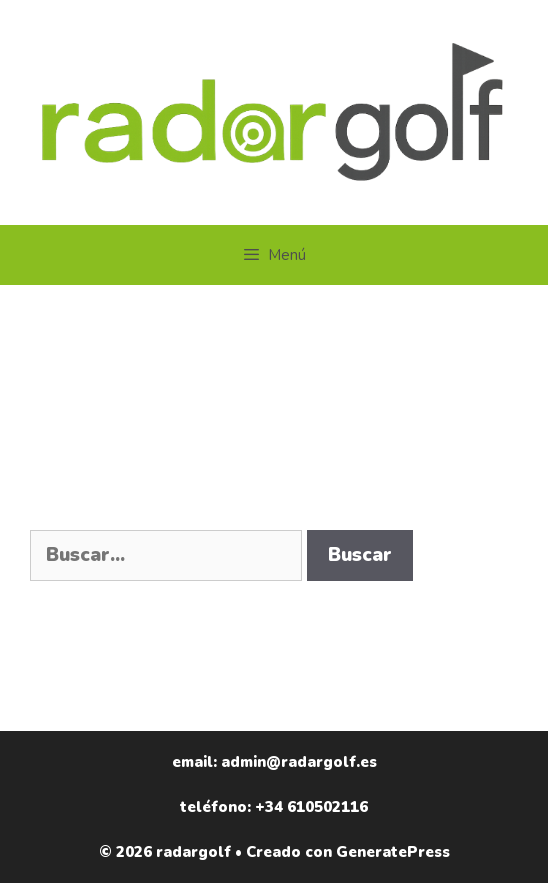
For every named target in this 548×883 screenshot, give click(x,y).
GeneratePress (393, 852)
